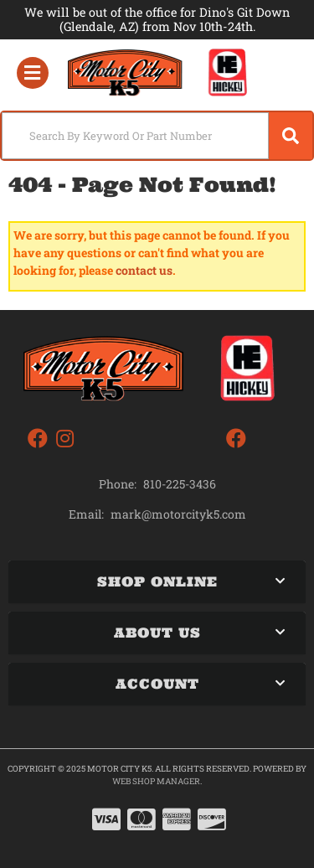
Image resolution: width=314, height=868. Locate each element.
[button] (157, 136)
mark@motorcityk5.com (178, 514)
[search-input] (135, 136)
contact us (144, 270)
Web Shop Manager (156, 781)
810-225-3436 (180, 484)
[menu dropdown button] (32, 73)
